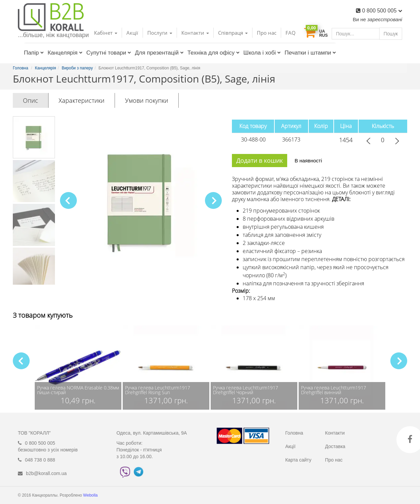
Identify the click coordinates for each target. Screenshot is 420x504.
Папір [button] (34, 53)
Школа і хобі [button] (262, 53)
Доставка (335, 446)
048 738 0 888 (40, 460)
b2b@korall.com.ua (46, 473)
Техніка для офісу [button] (214, 53)
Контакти (335, 433)
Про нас (267, 33)
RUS (323, 35)
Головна (294, 433)
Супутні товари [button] (109, 53)
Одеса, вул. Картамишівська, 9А (152, 433)
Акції (132, 33)
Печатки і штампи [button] (310, 53)
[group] (78, 368)
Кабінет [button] (106, 33)
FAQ (291, 33)
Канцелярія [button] (65, 53)
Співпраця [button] (233, 33)
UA (322, 31)
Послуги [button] (160, 33)
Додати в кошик (260, 160)
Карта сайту (298, 460)
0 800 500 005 (382, 11)
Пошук (391, 34)
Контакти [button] (195, 33)
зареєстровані (385, 19)
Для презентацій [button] (159, 53)
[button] (213, 200)
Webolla (91, 495)
